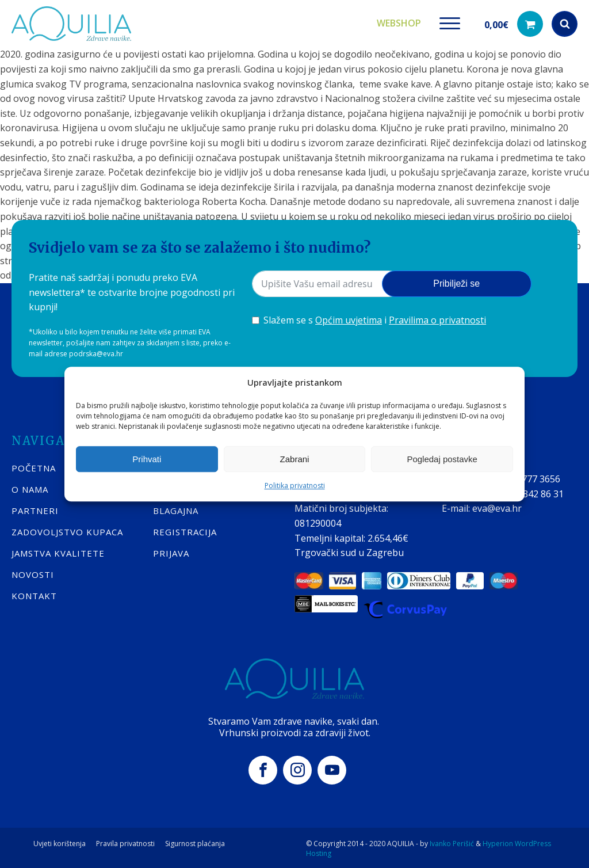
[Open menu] (450, 23)
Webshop (399, 22)
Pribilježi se (456, 282)
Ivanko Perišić (452, 842)
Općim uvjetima (349, 319)
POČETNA (34, 466)
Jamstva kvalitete (58, 551)
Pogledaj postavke (442, 459)
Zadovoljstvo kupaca (67, 530)
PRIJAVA (171, 551)
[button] (514, 23)
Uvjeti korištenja (60, 842)
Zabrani (295, 459)
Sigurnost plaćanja (195, 842)
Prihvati (147, 459)
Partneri (35, 509)
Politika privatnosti (295, 486)
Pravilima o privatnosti (437, 319)
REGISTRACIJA (185, 530)
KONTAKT (34, 594)
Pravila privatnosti (125, 842)
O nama (30, 488)
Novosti (33, 573)
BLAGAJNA (176, 509)
